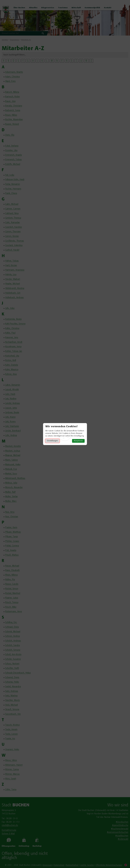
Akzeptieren (78, 441)
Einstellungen (52, 441)
